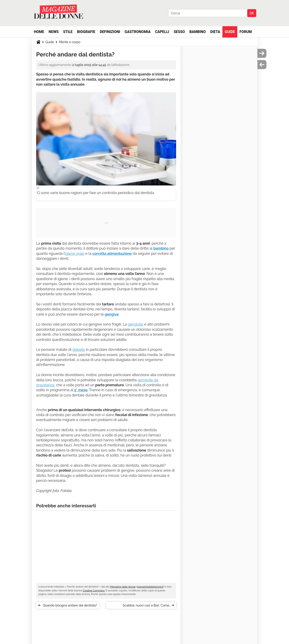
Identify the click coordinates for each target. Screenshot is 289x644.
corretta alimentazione (112, 254)
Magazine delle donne (123, 587)
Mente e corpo (70, 42)
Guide (230, 32)
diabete (79, 350)
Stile (68, 32)
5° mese (81, 390)
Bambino (198, 32)
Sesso (179, 32)
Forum (246, 32)
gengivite (136, 324)
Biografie (86, 32)
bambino (161, 248)
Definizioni (110, 32)
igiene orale (75, 254)
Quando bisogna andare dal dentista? (70, 605)
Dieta (215, 32)
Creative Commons (94, 591)
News (54, 32)
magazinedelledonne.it (150, 587)
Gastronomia (138, 32)
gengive (112, 314)
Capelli (162, 32)
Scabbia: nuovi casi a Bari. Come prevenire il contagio (146, 606)
